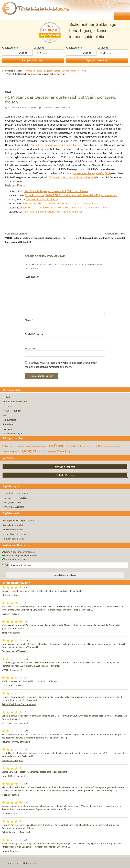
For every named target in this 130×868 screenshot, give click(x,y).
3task (34, 108)
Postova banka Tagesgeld (15, 651)
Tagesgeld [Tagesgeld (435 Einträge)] (28, 451)
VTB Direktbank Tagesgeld (15, 723)
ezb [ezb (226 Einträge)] (51, 446)
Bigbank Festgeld (11, 595)
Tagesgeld (8, 429)
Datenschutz (30, 863)
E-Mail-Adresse (35, 334)
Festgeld (7, 397)
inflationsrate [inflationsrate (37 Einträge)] (90, 446)
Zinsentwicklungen (13, 433)
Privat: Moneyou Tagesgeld (16, 742)
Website (30, 348)
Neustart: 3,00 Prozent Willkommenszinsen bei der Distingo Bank (60, 203)
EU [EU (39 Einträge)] (48, 446)
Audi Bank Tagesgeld (12, 760)
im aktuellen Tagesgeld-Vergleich (92, 173)
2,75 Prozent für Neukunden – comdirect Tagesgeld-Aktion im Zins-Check (65, 207)
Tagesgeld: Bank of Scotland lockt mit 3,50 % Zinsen (53, 211)
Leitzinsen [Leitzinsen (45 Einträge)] (107, 446)
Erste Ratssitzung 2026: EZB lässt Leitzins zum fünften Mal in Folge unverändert (71, 195)
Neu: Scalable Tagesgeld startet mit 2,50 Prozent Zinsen (56, 191)
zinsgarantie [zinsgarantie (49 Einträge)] (51, 452)
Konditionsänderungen (15, 401)
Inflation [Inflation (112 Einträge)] (82, 446)
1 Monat (49, 53)
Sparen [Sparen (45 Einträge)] (118, 446)
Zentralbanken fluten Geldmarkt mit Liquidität (95, 236)
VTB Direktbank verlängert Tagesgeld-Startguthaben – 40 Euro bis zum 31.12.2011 (35, 238)
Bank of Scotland (10, 851)
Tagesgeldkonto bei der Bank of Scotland (72, 177)
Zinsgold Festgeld (11, 633)
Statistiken (8, 424)
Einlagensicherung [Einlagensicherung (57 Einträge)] (39, 446)
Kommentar (33, 277)
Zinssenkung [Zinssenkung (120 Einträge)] (64, 451)
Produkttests (9, 420)
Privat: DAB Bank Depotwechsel (19, 704)
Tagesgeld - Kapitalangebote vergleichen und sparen (51, 71)
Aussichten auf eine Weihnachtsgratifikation (56, 145)
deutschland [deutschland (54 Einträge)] (27, 446)
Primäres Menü (126, 16)
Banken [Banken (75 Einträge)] (5, 446)
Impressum (13, 863)
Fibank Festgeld (10, 813)
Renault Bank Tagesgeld (14, 776)
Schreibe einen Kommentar (56, 108)
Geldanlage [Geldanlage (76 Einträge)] (72, 446)
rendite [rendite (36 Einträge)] (113, 446)
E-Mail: (6, 565)
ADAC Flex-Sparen (12, 685)
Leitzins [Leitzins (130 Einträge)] (99, 446)
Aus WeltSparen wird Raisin (42, 199)
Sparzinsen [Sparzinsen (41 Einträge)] (5, 452)
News (83, 71)
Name (29, 320)
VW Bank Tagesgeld (12, 670)
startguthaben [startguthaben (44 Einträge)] (14, 452)
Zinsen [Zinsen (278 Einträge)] (41, 451)
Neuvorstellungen (12, 411)
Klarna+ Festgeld (11, 795)
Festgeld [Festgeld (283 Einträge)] (60, 446)
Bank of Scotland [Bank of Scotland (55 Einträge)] (15, 446)
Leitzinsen (8, 406)
